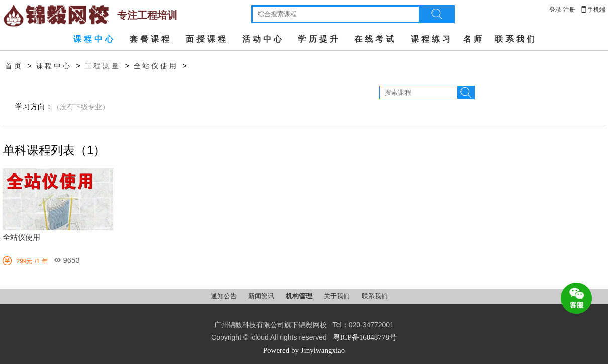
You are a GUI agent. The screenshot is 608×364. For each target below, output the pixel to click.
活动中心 (263, 39)
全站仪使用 (156, 66)
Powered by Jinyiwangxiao (304, 350)
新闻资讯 (262, 296)
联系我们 (516, 39)
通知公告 (224, 296)
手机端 (593, 10)
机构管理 (300, 296)
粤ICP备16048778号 (365, 337)
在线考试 (375, 39)
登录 (555, 10)
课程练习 (432, 39)
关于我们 (337, 296)
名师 (474, 39)
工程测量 (103, 66)
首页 (14, 66)
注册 (569, 10)
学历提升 (319, 39)
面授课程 (207, 39)
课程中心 (94, 39)
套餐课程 (151, 39)
